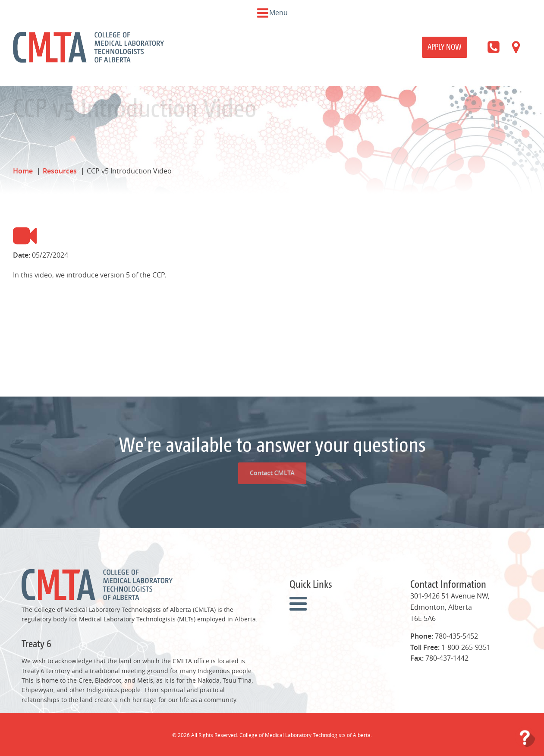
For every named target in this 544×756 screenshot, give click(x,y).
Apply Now (445, 47)
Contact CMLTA (272, 454)
